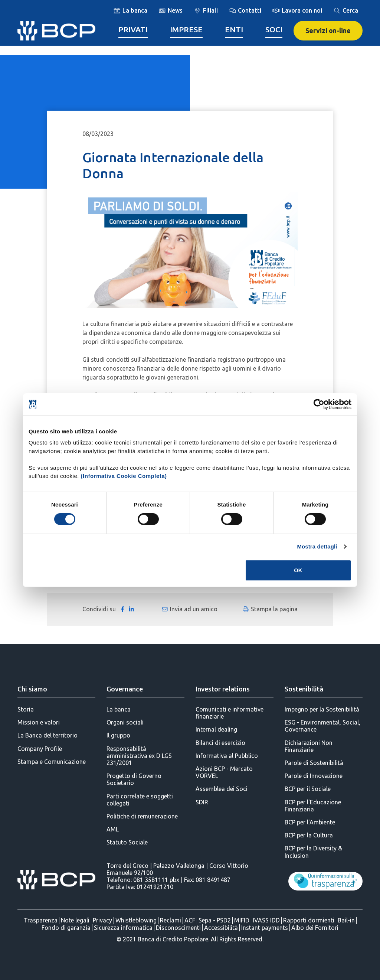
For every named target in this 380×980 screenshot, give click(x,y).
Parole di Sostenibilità (314, 763)
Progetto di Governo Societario (134, 779)
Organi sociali (125, 722)
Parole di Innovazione (314, 776)
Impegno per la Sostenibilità (322, 709)
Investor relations (223, 689)
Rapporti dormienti (309, 920)
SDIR (202, 802)
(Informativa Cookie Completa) (124, 476)
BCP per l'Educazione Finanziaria (313, 806)
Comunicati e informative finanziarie (230, 713)
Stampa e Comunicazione (52, 762)
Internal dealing (216, 729)
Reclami (171, 920)
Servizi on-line (328, 30)
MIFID (242, 920)
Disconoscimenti (178, 928)
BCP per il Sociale (308, 789)
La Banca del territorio (47, 735)
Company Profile (40, 749)
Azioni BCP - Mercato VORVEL (224, 772)
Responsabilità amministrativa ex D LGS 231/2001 (139, 756)
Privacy (102, 920)
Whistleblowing (136, 920)
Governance (125, 689)
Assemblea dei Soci (222, 789)
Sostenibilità (304, 689)
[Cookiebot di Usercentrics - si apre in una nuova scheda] (319, 404)
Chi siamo (32, 689)
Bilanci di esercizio (220, 743)
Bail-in (346, 920)
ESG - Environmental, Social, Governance (322, 726)
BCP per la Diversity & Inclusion (313, 852)
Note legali (75, 920)
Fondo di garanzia (66, 928)
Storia (26, 709)
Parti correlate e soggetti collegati (140, 800)
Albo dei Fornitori (315, 928)
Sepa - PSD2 (215, 920)
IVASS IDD (266, 920)
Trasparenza (41, 920)
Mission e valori (39, 722)
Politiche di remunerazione (142, 816)
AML (113, 829)
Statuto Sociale (127, 842)
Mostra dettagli (317, 546)
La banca (119, 709)
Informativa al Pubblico (227, 756)
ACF (190, 920)
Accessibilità (221, 928)
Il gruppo (118, 735)
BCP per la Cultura (309, 835)
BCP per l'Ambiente (310, 822)
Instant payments (265, 928)
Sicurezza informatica (123, 928)
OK (298, 570)
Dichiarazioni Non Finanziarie (309, 746)
